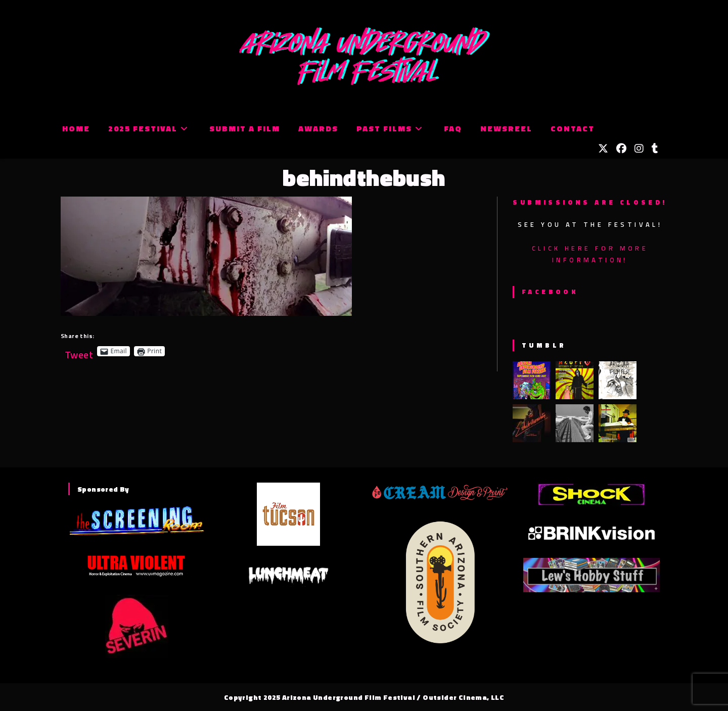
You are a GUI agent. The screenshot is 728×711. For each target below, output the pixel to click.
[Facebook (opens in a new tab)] (621, 149)
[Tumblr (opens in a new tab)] (655, 149)
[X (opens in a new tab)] (603, 149)
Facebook (550, 292)
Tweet (79, 351)
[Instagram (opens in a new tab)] (639, 149)
